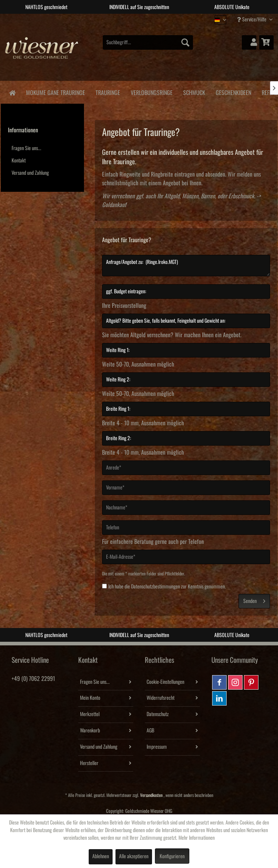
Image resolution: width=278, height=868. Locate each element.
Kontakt (19, 161)
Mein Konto (90, 698)
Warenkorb (90, 731)
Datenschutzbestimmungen (155, 587)
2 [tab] (134, 19)
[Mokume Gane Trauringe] (55, 92)
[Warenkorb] (266, 42)
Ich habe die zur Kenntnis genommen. (167, 587)
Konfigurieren (172, 856)
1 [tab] (123, 19)
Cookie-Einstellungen (165, 682)
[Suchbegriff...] (148, 42)
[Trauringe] (108, 92)
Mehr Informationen (197, 838)
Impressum (157, 747)
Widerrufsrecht (161, 698)
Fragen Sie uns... (26, 148)
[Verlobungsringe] (151, 92)
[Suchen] (185, 42)
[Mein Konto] (249, 42)
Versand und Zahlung (30, 173)
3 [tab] (144, 19)
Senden (254, 600)
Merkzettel (90, 714)
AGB (150, 731)
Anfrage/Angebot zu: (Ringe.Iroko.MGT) (186, 266)
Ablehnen (101, 856)
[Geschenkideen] (233, 92)
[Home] (12, 92)
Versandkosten (151, 795)
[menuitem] (148, 42)
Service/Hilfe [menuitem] (252, 19)
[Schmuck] (194, 92)
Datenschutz (158, 714)
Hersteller (89, 763)
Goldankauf (114, 205)
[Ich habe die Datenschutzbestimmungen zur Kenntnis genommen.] (104, 586)
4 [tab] (155, 19)
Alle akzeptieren (134, 856)
